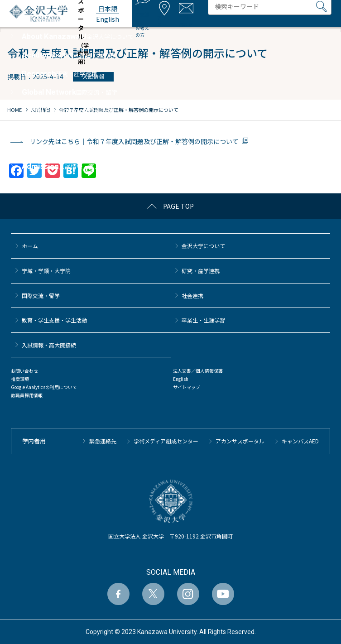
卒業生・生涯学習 (203, 320)
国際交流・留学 (41, 296)
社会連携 (192, 296)
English (181, 379)
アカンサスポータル (240, 441)
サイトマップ (187, 387)
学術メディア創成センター (166, 441)
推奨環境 (20, 379)
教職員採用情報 (27, 395)
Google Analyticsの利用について (44, 387)
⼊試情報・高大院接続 (49, 345)
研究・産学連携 (201, 271)
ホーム (30, 246)
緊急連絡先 (103, 441)
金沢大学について (203, 246)
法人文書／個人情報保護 (198, 371)
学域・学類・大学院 (46, 271)
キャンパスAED (300, 441)
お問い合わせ (24, 371)
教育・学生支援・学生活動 (54, 320)
